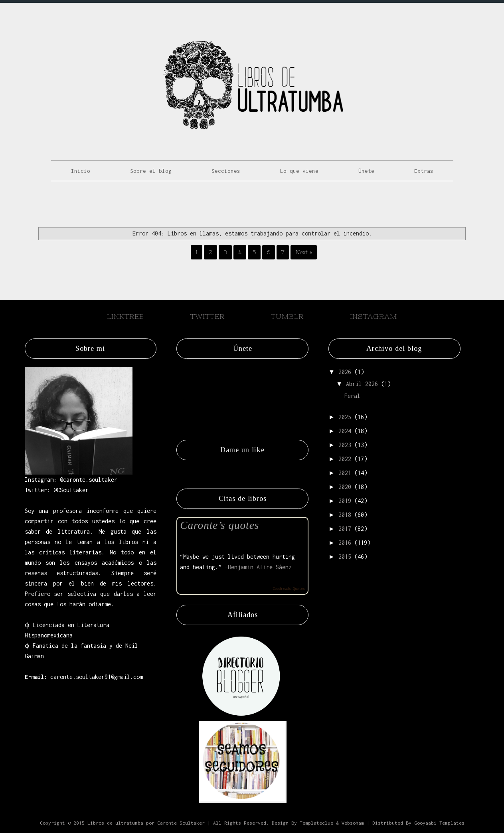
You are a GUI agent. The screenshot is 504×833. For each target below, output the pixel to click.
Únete (366, 171)
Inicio (81, 171)
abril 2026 (362, 384)
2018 (345, 515)
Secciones (226, 171)
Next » (304, 252)
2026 (345, 372)
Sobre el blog (151, 171)
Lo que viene (299, 171)
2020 (345, 487)
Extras (424, 171)
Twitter (208, 316)
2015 (345, 557)
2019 (345, 501)
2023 (345, 445)
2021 (345, 473)
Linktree (126, 316)
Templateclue (316, 823)
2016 (345, 543)
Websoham (353, 823)
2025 (345, 417)
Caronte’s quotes (219, 525)
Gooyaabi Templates (439, 823)
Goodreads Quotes (289, 589)
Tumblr (287, 316)
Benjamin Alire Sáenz (260, 567)
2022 (345, 459)
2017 (345, 529)
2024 (345, 431)
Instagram (374, 316)
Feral (352, 396)
